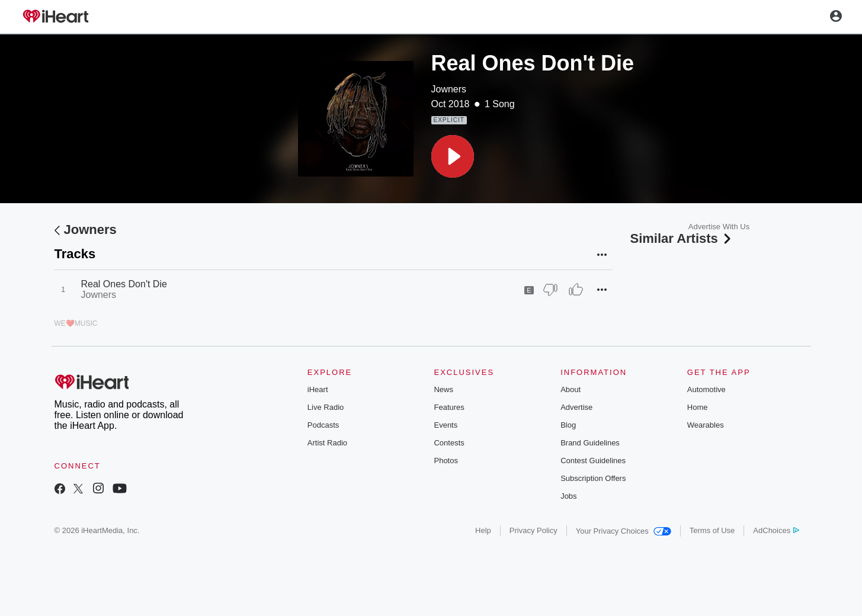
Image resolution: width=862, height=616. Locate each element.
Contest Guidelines (593, 461)
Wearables (706, 425)
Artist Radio (327, 443)
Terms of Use (712, 530)
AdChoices (776, 530)
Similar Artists (682, 238)
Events (446, 425)
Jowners (449, 89)
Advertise (576, 407)
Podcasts (323, 425)
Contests (449, 443)
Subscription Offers (593, 478)
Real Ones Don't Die (124, 284)
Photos (446, 461)
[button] (453, 156)
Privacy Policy (533, 530)
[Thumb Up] (576, 290)
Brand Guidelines (590, 443)
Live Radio (326, 407)
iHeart (318, 389)
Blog (568, 425)
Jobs (568, 496)
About (571, 389)
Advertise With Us (719, 227)
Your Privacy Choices (624, 531)
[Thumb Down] (550, 290)
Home (698, 407)
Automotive (706, 389)
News (443, 389)
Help (483, 530)
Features (449, 407)
